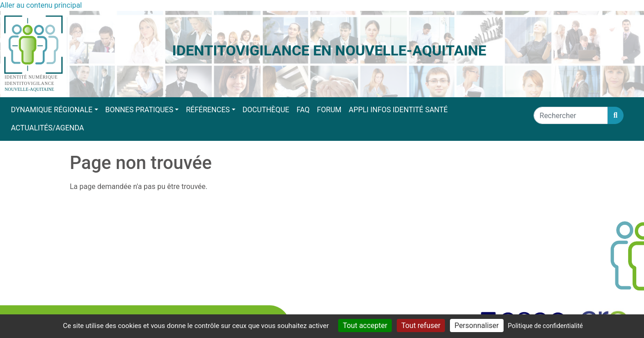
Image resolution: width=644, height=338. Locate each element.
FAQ (303, 110)
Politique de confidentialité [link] (545, 326)
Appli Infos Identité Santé (398, 110)
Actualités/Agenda (47, 128)
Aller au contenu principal (41, 5)
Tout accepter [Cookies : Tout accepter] (365, 326)
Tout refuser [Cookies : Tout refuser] (421, 326)
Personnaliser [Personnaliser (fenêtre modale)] (477, 326)
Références (208, 110)
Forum (329, 110)
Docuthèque (266, 110)
